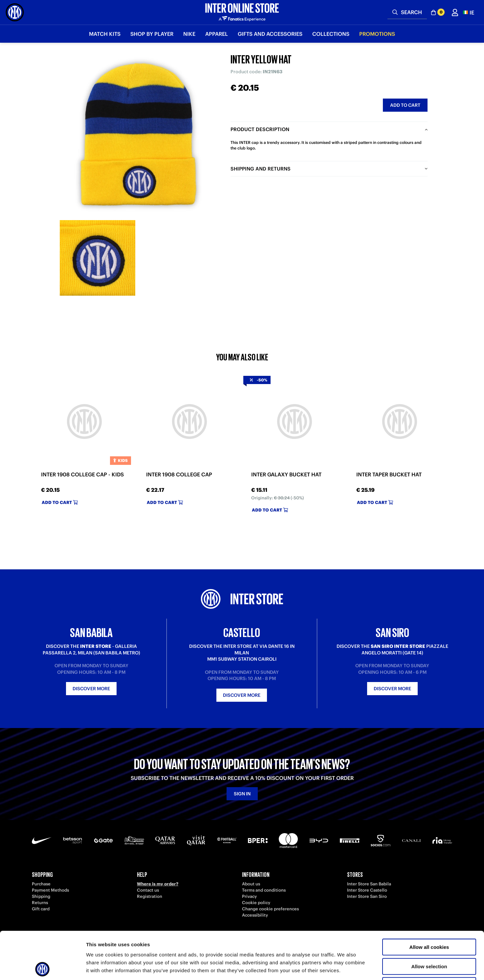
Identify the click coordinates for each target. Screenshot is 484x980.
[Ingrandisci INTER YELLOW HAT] (139, 135)
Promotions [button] (377, 34)
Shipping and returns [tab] (261, 169)
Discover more (91, 689)
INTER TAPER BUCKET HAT (389, 475)
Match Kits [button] (105, 34)
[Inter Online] (15, 12)
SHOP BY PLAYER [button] (152, 34)
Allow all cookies (429, 900)
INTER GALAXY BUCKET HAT (286, 475)
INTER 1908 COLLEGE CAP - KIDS (82, 475)
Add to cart (405, 105)
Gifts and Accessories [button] (270, 34)
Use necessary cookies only (429, 938)
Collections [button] (331, 34)
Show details (345, 967)
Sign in (242, 794)
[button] (469, 12)
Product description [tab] (260, 129)
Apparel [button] (217, 34)
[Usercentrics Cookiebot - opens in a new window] (43, 967)
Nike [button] (189, 34)
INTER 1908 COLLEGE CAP (179, 475)
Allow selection (429, 919)
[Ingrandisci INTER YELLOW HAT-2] (98, 258)
